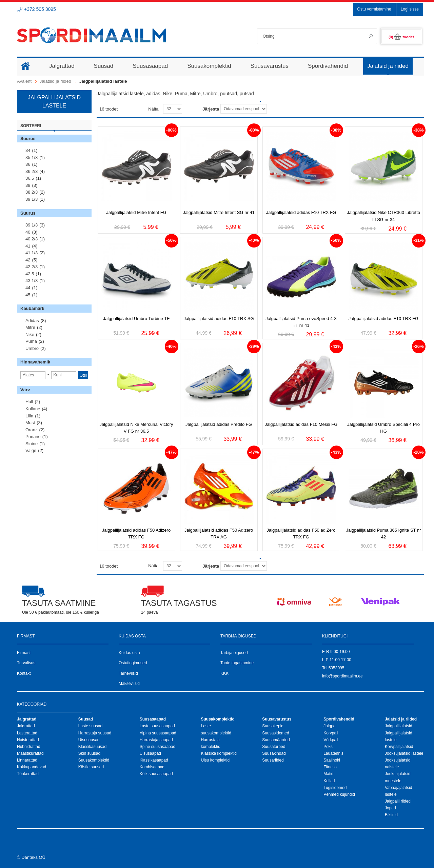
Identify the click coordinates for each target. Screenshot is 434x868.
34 (28, 150)
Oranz (31, 430)
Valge (31, 450)
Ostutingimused (133, 663)
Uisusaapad (150, 753)
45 (28, 295)
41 (28, 246)
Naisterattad (28, 740)
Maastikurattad (30, 753)
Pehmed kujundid (339, 794)
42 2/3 (32, 267)
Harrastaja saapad (156, 740)
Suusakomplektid (94, 760)
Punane (33, 437)
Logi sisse (410, 9)
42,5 (30, 274)
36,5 (30, 178)
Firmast (24, 653)
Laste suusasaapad (157, 726)
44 (28, 288)
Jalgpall (330, 726)
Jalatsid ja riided (55, 81)
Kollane (33, 409)
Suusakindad (274, 753)
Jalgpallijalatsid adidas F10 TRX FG (301, 212)
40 (28, 232)
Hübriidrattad (29, 747)
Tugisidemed (335, 788)
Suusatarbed (274, 747)
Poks (328, 747)
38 (28, 185)
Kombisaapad (152, 767)
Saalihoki (332, 760)
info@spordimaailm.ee (342, 676)
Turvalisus (26, 663)
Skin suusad (89, 753)
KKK (224, 673)
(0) (401, 37)
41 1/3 (32, 253)
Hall (29, 402)
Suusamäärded (276, 740)
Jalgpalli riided (398, 801)
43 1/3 (32, 281)
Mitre (30, 327)
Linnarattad (27, 760)
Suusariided (273, 760)
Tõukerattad (28, 774)
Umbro (32, 348)
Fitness (330, 767)
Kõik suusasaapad (156, 774)
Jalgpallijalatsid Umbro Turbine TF (136, 319)
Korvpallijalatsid (399, 747)
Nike (30, 334)
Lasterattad (27, 733)
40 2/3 (32, 239)
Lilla (29, 416)
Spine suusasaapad (157, 747)
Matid (328, 774)
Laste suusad (90, 726)
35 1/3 (32, 157)
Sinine (32, 444)
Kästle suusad (91, 767)
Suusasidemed (275, 733)
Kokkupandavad (32, 767)
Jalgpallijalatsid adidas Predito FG (219, 424)
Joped (390, 808)
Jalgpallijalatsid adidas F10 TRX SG (219, 319)
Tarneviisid (128, 673)
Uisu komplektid (215, 760)
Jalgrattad (26, 726)
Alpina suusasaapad (158, 733)
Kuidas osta (129, 653)
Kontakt (24, 673)
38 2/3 (32, 192)
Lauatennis (333, 753)
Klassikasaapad (154, 760)
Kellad (329, 781)
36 (28, 164)
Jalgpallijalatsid (399, 726)
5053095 (337, 668)
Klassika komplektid (219, 753)
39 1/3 (32, 199)
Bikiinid (391, 815)
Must (30, 423)
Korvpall (331, 733)
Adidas (32, 321)
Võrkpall (331, 740)
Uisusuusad (89, 740)
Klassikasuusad (92, 747)
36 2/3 (32, 171)
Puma (31, 341)
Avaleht (24, 81)
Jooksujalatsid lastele (404, 753)
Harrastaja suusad (95, 733)
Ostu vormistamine (374, 9)
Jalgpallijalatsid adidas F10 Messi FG (301, 424)
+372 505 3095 (40, 9)
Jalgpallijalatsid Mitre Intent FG (136, 212)
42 (28, 260)
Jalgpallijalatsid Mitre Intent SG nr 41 (219, 212)
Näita (153, 109)
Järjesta (211, 109)
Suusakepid (273, 726)
